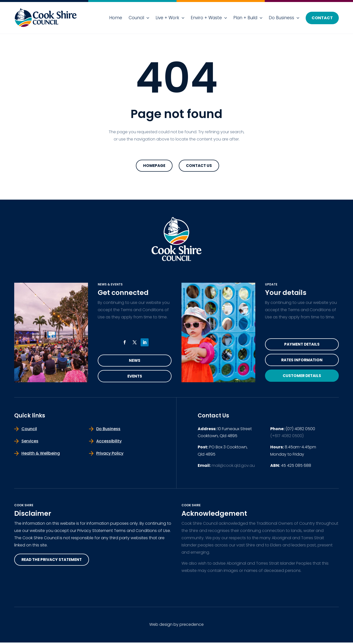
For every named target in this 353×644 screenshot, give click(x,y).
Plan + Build (245, 18)
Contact (322, 18)
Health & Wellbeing (41, 455)
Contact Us (199, 166)
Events (135, 377)
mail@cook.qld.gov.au (233, 467)
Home (116, 18)
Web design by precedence (176, 626)
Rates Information (302, 361)
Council (136, 18)
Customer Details (302, 377)
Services (30, 443)
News (135, 361)
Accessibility (109, 443)
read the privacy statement (54, 561)
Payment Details (302, 345)
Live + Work (167, 18)
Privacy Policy (110, 455)
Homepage (154, 166)
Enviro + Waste (206, 18)
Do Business (281, 18)
